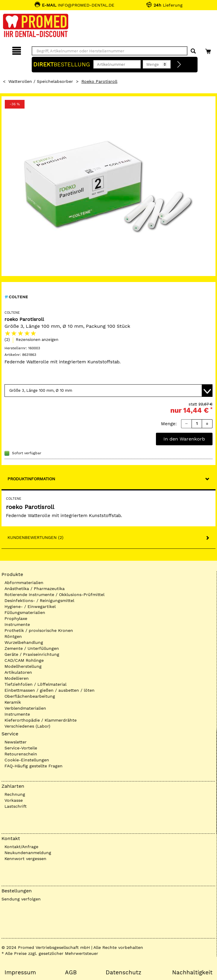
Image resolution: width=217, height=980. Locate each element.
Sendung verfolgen (21, 899)
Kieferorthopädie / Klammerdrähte (41, 720)
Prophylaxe (16, 618)
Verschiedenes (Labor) (27, 726)
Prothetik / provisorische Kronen (39, 630)
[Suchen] (193, 51)
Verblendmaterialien (25, 708)
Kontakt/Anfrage (21, 847)
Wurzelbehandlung (24, 642)
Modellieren (17, 678)
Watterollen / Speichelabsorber (41, 81)
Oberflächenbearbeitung (30, 696)
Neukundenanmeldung (28, 853)
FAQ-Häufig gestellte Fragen (34, 766)
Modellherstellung (23, 666)
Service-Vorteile (21, 748)
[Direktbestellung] (179, 65)
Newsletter (16, 742)
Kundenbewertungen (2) (35, 537)
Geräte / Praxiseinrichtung (32, 654)
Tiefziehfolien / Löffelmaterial (35, 684)
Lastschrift (16, 806)
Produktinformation (31, 479)
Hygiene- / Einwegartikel (30, 606)
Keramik (13, 702)
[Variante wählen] (109, 391)
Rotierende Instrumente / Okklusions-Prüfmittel (54, 595)
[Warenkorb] (209, 50)
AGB (71, 973)
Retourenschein (21, 754)
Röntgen (13, 636)
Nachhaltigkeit (192, 973)
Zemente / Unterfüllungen (32, 648)
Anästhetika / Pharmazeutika (35, 589)
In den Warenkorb (184, 439)
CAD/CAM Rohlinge (24, 660)
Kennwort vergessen (25, 859)
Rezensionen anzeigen (37, 340)
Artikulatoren (18, 672)
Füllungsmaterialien (25, 612)
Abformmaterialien (24, 583)
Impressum (20, 973)
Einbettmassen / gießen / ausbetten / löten (50, 690)
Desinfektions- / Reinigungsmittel (39, 601)
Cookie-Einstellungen (27, 760)
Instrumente (17, 624)
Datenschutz (123, 973)
